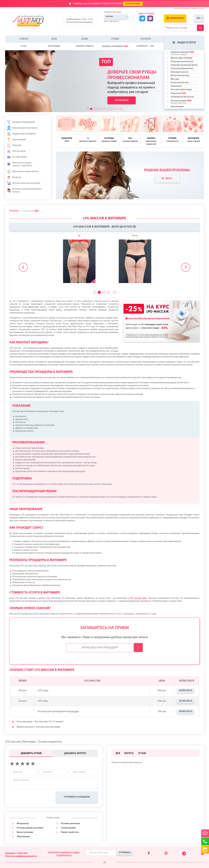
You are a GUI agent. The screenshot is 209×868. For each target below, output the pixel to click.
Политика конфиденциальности (21, 856)
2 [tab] (99, 292)
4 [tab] (108, 292)
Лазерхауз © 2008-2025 (16, 853)
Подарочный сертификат (21, 134)
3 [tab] (104, 292)
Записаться (175, 18)
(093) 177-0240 (146, 14)
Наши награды (16, 140)
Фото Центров (16, 151)
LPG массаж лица (138, 598)
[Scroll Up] (105, 863)
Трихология (176, 86)
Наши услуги (184, 43)
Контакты (146, 39)
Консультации (177, 107)
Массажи (175, 79)
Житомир (109, 17)
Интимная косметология (182, 97)
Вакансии (14, 177)
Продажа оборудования (21, 122)
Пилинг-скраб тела (70, 832)
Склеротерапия (68, 828)
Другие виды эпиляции (181, 58)
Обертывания (23, 837)
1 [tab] (94, 292)
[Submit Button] (200, 28)
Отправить (125, 853)
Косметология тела (180, 83)
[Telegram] (184, 855)
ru (198, 18)
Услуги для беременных (182, 69)
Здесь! (167, 178)
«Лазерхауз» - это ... (146, 46)
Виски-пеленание (25, 832)
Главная (24, 39)
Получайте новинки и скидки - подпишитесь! (64, 854)
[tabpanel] (105, 261)
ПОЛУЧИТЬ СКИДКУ (133, 4)
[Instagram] (166, 853)
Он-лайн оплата (17, 157)
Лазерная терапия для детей (184, 65)
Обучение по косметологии (22, 172)
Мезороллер (23, 824)
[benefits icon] (67, 124)
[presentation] (31, 797)
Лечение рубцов (181, 102)
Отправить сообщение (77, 797)
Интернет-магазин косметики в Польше (24, 190)
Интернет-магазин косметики (23, 183)
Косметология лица (180, 76)
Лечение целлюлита (70, 824)
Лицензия (14, 146)
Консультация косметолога (22, 128)
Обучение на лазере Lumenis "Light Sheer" (19, 164)
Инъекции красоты (180, 72)
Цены (54, 39)
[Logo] (30, 21)
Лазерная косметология (182, 62)
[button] (88, 109)
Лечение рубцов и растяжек (30, 828)
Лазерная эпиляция (182, 53)
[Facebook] (149, 853)
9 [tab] (114, 292)
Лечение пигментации (181, 90)
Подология (178, 93)
